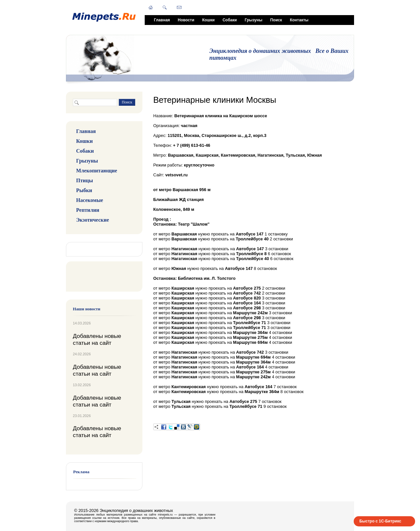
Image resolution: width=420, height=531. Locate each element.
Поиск (276, 20)
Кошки (208, 20)
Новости (186, 20)
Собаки (230, 20)
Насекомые (90, 200)
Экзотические (93, 220)
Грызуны (254, 20)
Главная (162, 20)
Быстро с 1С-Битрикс (380, 521)
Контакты (299, 20)
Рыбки (84, 190)
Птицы (84, 180)
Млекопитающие (97, 171)
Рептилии (88, 210)
